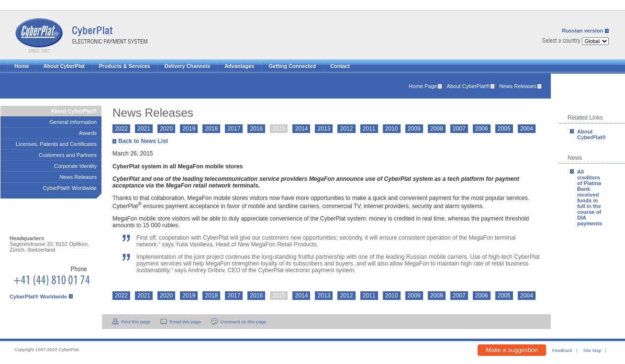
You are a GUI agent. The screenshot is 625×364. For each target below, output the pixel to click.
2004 (527, 129)
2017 (234, 129)
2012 (346, 129)
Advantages (239, 66)
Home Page (423, 86)
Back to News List (143, 141)
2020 (166, 129)
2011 (369, 129)
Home (22, 66)
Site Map (592, 350)
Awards (88, 133)
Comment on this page (243, 322)
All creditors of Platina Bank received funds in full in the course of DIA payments (590, 198)
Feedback (562, 350)
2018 (211, 129)
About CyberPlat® (468, 86)
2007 (459, 129)
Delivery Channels (187, 66)
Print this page (136, 322)
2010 (392, 129)
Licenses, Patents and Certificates (56, 144)
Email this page (185, 322)
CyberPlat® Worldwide (70, 188)
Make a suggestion (512, 350)
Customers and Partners (68, 155)
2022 (121, 129)
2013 (324, 129)
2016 (256, 129)
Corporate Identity (75, 166)
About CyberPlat (64, 66)
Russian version (582, 31)
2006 (482, 129)
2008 (437, 129)
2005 (504, 129)
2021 (144, 129)
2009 (414, 129)
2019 (189, 129)
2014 (301, 129)
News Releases (518, 86)
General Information (73, 122)
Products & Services (125, 66)
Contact (340, 66)
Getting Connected (292, 66)
